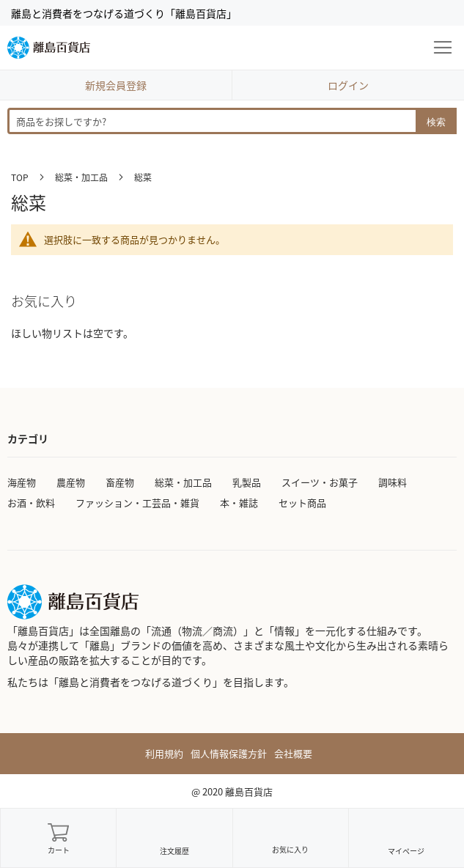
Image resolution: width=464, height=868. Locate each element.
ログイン (348, 85)
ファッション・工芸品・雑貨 (137, 503)
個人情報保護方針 (229, 754)
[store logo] (49, 48)
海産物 (22, 482)
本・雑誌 (239, 503)
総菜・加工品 (82, 177)
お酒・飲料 (31, 503)
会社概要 (293, 754)
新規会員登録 (116, 85)
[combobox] (232, 121)
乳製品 (247, 482)
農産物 (71, 482)
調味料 (393, 482)
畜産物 (120, 482)
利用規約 (164, 754)
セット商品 (302, 503)
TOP (21, 177)
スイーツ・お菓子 (320, 482)
